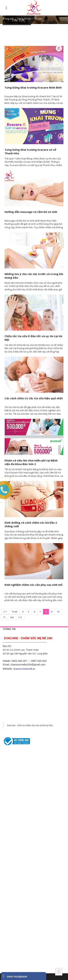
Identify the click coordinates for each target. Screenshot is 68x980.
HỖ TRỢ (7, 756)
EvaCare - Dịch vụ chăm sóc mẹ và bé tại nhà (30, 725)
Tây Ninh (8, 957)
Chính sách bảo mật (13, 768)
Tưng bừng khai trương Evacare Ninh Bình (33, 87)
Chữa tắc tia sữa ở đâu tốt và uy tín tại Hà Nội (33, 338)
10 (58, 612)
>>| (20, 617)
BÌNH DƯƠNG (10, 865)
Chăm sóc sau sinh (12, 806)
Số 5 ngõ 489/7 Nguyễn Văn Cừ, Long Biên (24, 831)
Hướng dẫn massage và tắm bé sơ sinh (31, 212)
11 (4, 617)
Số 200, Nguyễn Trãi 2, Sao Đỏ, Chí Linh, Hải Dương (28, 852)
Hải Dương (9, 845)
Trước (15, 612)
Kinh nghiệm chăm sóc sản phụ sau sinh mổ (33, 585)
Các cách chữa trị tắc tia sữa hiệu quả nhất (34, 398)
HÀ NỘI (7, 815)
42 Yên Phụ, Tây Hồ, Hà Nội (17, 822)
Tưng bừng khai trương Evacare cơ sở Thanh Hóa (30, 151)
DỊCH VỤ (7, 785)
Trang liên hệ (9, 763)
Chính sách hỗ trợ (11, 776)
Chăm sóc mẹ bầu (12, 801)
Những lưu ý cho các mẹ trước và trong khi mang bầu (34, 276)
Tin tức (38, 19)
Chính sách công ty (12, 772)
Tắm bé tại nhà (10, 793)
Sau (12, 617)
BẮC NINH (8, 895)
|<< (5, 612)
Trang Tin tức (24, 19)
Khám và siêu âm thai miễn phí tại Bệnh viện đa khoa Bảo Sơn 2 (31, 462)
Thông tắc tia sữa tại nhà (15, 797)
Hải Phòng (9, 916)
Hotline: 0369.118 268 (13, 856)
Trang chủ (8, 19)
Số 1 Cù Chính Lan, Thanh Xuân (18, 827)
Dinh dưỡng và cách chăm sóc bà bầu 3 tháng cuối (31, 524)
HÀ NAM (7, 937)
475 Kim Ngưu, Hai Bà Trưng (17, 835)
